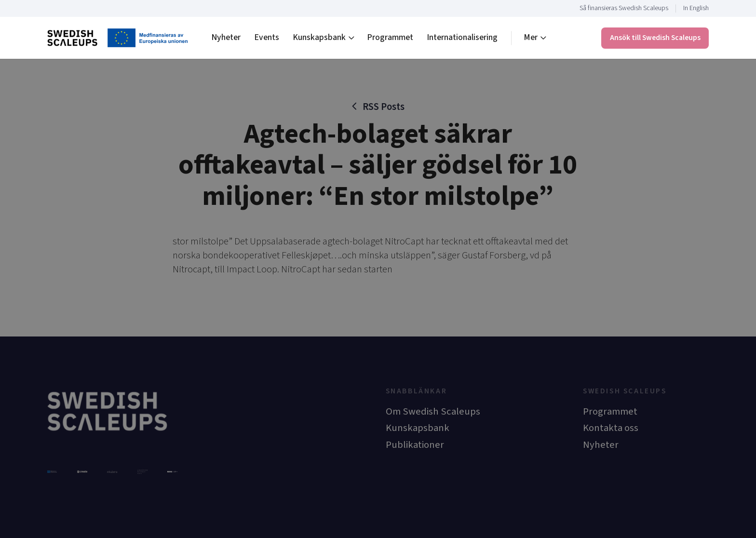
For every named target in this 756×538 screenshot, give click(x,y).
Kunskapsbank (319, 37)
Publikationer (415, 445)
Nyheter (226, 37)
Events (267, 37)
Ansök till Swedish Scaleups (655, 38)
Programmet (390, 37)
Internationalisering (462, 37)
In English (696, 8)
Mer (531, 37)
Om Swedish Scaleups (433, 411)
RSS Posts (384, 107)
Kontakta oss (611, 428)
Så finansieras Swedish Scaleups (624, 8)
